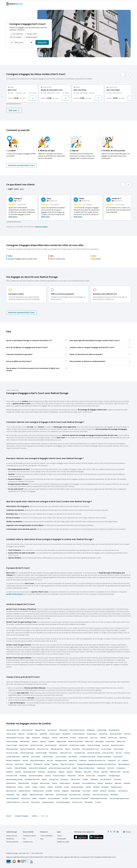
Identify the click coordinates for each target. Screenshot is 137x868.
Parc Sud (50, 760)
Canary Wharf (118, 757)
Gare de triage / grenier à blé (119, 798)
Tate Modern (102, 776)
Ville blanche (63, 745)
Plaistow (96, 772)
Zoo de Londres (106, 749)
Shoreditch (59, 787)
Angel (28, 738)
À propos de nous (12, 836)
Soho (18, 795)
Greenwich (127, 783)
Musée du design (41, 753)
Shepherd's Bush (116, 787)
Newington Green (61, 760)
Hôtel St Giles (23, 745)
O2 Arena (127, 753)
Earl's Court (94, 738)
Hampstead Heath (29, 772)
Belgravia (65, 791)
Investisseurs (10, 839)
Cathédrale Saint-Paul (32, 779)
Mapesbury (109, 783)
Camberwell (10, 795)
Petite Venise (35, 802)
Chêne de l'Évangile (94, 745)
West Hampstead (12, 749)
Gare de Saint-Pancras (77, 730)
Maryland (118, 783)
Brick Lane (25, 802)
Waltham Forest (115, 772)
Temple (35, 787)
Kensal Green (110, 741)
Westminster (103, 734)
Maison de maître (116, 734)
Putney (67, 787)
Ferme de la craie (43, 749)
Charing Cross (54, 779)
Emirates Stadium (59, 776)
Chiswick (55, 738)
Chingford (42, 798)
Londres (34, 816)
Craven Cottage (12, 745)
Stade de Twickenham (27, 749)
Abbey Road (73, 760)
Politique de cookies (63, 842)
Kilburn (68, 749)
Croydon (9, 768)
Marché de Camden (94, 753)
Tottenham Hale (79, 753)
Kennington (65, 779)
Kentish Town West (37, 745)
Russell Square (92, 734)
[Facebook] (108, 832)
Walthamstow (11, 783)
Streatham (87, 795)
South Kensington (79, 734)
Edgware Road (61, 741)
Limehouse (83, 760)
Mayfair (95, 791)
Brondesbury (53, 753)
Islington (35, 741)
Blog (42, 839)
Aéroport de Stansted (76, 741)
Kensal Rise (76, 749)
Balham (100, 783)
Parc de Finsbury (106, 779)
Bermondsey (19, 764)
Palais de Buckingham (38, 760)
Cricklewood (112, 760)
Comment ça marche (29, 836)
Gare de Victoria (27, 730)
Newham (55, 764)
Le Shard (98, 802)
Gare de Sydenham (13, 798)
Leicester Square (55, 734)
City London (86, 791)
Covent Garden (11, 734)
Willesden (78, 772)
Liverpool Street (40, 730)
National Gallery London (14, 779)
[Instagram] (114, 832)
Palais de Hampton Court (90, 749)
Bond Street (64, 738)
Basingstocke (52, 772)
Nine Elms (10, 764)
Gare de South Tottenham (79, 798)
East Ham (126, 772)
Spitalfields (43, 734)
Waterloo (22, 734)
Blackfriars (123, 738)
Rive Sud (81, 776)
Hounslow (106, 745)
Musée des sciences (117, 745)
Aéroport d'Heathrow (13, 760)
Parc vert (119, 753)
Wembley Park (11, 787)
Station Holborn (65, 783)
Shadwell (96, 787)
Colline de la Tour (66, 753)
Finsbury (42, 787)
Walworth (10, 772)
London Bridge (102, 730)
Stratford (127, 734)
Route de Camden (12, 753)
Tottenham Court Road (87, 757)
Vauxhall (103, 738)
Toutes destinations (46, 836)
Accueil (9, 816)
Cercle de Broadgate (63, 802)
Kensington (46, 738)
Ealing (74, 768)
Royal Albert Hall (75, 795)
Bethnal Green (45, 783)
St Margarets (121, 768)
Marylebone (67, 734)
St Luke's (73, 738)
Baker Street (49, 795)
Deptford (104, 772)
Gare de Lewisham (54, 798)
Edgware (61, 772)
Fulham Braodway (77, 787)
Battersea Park (11, 791)
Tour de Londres (61, 757)
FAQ (24, 839)
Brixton (20, 787)
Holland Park (72, 776)
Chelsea (50, 787)
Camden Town (83, 738)
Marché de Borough (27, 753)
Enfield (34, 798)
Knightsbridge (75, 791)
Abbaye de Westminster (87, 768)
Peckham (125, 760)
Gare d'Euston (52, 730)
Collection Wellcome (13, 802)
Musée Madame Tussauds (15, 738)
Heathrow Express (48, 802)
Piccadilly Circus (32, 734)
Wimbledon (94, 779)
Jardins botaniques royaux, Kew (59, 768)
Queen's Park (121, 741)
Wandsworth (38, 764)
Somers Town (91, 776)
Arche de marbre (108, 753)
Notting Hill (36, 738)
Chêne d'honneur (62, 795)
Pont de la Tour (77, 802)
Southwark (76, 783)
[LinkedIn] (118, 832)
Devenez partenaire (12, 842)
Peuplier (86, 779)
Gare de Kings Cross (13, 730)
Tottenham (117, 779)
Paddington (91, 730)
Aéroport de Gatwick (104, 757)
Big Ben (44, 779)
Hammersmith (25, 741)
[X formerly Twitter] (111, 832)
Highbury (43, 741)
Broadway (23, 776)
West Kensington (124, 764)
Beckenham (114, 795)
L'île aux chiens (76, 779)
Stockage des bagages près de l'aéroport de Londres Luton (96, 764)
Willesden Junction (57, 749)
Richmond (111, 768)
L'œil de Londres (48, 757)
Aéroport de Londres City (97, 760)
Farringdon (105, 787)
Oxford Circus (113, 738)
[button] (31, 42)
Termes (59, 836)
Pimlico (28, 787)
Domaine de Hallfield (36, 776)
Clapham (51, 741)
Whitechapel (63, 730)
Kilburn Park (89, 741)
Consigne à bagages (21, 816)
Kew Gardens (73, 757)
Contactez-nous (28, 842)
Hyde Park (25, 757)
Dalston (55, 783)
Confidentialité (61, 839)
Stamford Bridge (12, 741)
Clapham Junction (25, 791)
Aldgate (25, 795)
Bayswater (112, 791)
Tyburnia (48, 776)
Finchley (88, 787)
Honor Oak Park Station (100, 795)
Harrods (25, 760)
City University (123, 791)
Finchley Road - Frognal (77, 745)
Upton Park (87, 772)
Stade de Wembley (20, 768)
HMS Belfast (89, 802)
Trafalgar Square (114, 776)
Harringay (35, 783)
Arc (119, 760)
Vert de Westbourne (89, 783)
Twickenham (101, 768)
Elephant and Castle (36, 795)
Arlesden (29, 764)
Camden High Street (13, 757)
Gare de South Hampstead (38, 768)
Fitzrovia (57, 791)
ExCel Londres (36, 757)
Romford (65, 798)
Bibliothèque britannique (99, 798)
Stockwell (49, 791)
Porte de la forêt (12, 776)
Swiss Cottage (118, 749)
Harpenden (42, 772)
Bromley (47, 764)
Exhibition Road (38, 791)
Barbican (103, 791)
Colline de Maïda (23, 783)
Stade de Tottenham (67, 764)
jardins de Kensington (15, 594)
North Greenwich (51, 745)
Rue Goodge (100, 741)
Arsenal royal (25, 798)
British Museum (114, 730)
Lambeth (18, 772)
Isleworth (70, 772)
